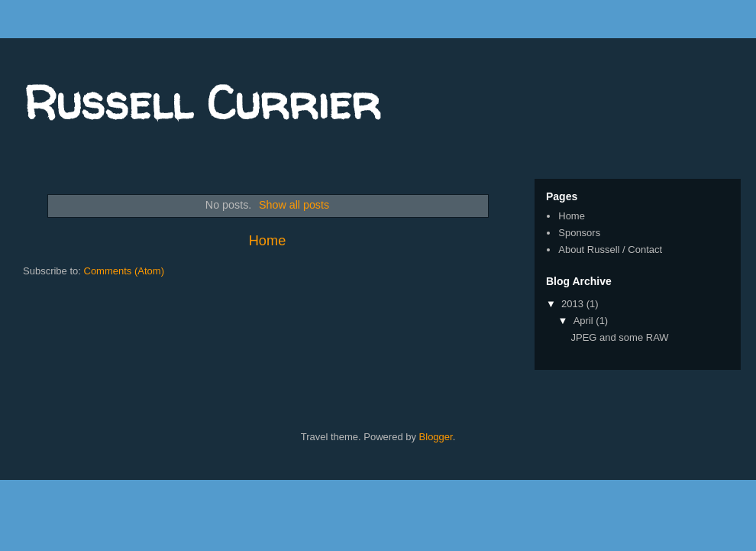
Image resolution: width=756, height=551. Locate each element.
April (585, 321)
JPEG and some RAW (619, 337)
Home (268, 241)
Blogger (436, 437)
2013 (574, 304)
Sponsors (579, 233)
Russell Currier (202, 102)
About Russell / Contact (610, 250)
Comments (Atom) (124, 271)
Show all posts (294, 205)
